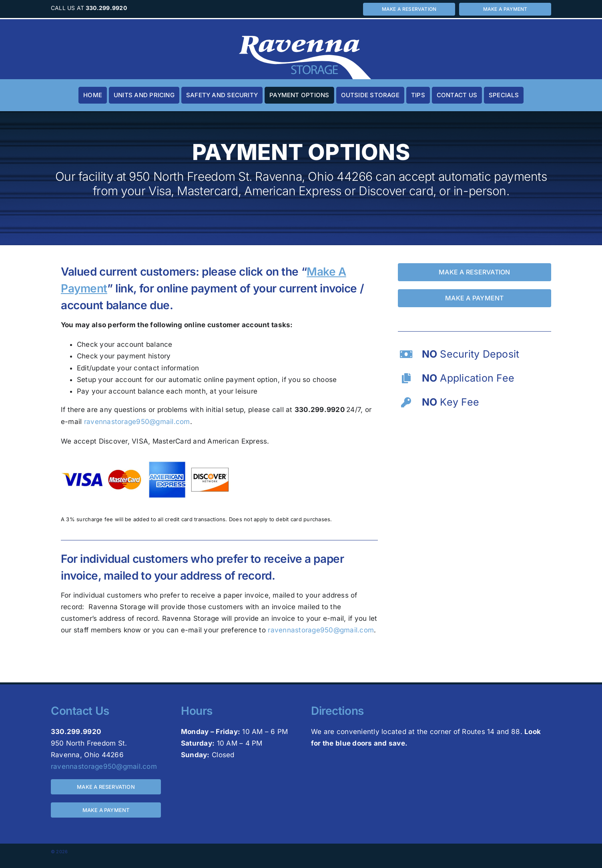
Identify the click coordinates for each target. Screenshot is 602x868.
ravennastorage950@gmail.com (137, 422)
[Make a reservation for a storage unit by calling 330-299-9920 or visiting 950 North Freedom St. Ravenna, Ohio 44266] (409, 9)
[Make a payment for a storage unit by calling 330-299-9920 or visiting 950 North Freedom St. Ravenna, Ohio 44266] (505, 9)
